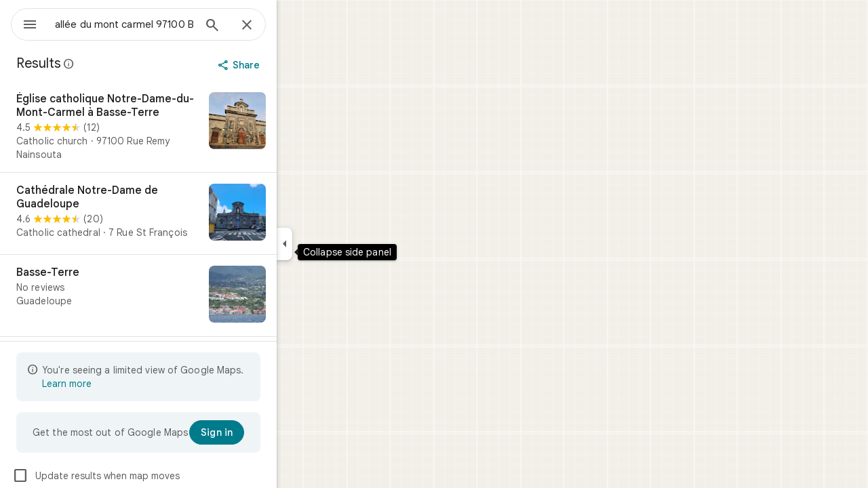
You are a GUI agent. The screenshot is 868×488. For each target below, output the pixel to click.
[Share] (289, 65)
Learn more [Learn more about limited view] (116, 384)
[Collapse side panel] (333, 244)
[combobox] (159, 24)
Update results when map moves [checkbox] (145, 476)
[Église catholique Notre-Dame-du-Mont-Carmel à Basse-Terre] (187, 127)
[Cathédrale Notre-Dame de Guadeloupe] (187, 213)
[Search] (261, 26)
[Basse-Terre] (187, 296)
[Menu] (24, 23)
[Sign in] (265, 432)
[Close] (296, 26)
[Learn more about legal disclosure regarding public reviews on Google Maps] (118, 64)
